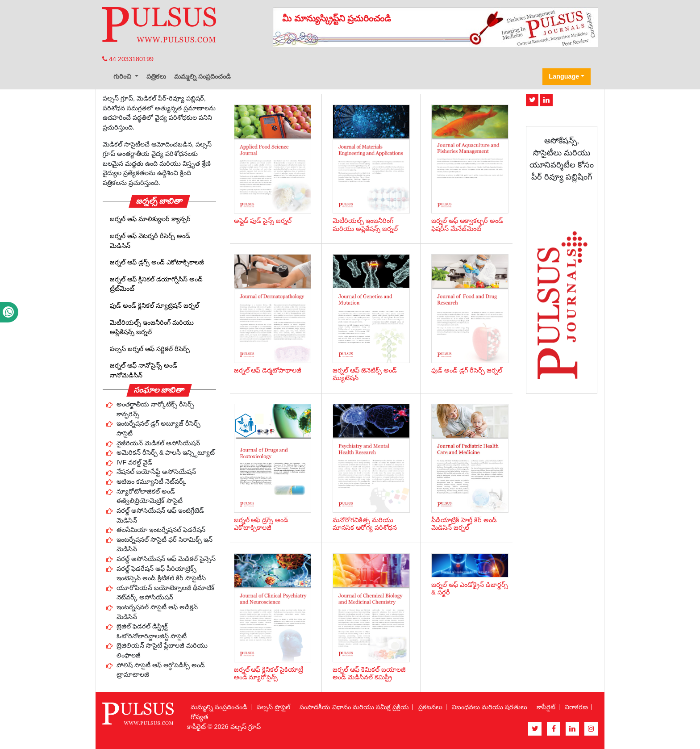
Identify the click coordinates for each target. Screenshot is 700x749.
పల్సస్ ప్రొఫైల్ (273, 707)
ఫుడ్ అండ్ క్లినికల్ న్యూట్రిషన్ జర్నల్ (154, 305)
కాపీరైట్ (546, 707)
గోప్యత (199, 717)
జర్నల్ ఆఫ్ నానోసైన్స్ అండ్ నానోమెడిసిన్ (144, 370)
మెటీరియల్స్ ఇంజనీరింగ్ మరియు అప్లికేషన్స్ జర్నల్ (152, 327)
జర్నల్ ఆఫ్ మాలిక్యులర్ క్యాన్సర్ (150, 219)
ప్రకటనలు (430, 707)
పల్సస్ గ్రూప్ (246, 727)
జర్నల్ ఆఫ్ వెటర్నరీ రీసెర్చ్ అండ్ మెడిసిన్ (150, 241)
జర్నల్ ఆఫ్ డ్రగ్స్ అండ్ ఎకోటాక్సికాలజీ (157, 262)
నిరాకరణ (576, 707)
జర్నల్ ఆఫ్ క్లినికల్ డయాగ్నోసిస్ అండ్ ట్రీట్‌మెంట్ (156, 284)
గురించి (123, 76)
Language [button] (564, 76)
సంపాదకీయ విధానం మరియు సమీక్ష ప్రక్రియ (354, 707)
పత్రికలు (156, 76)
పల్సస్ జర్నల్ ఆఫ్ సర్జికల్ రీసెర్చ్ (150, 349)
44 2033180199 (128, 59)
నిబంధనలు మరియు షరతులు (490, 707)
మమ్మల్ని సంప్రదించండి (202, 76)
